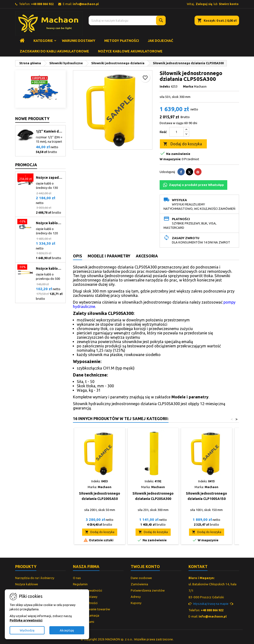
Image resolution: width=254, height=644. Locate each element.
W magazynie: (170, 159)
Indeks (165, 86)
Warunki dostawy (79, 41)
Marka (188, 86)
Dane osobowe (141, 578)
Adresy (136, 597)
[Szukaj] (127, 20)
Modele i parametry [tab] (109, 256)
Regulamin (80, 584)
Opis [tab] (78, 256)
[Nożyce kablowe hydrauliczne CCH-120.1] (25, 222)
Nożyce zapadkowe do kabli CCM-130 (50, 178)
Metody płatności (122, 41)
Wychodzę (27, 630)
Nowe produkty (32, 119)
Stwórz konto (229, 4)
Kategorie (43, 41)
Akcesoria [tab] (147, 256)
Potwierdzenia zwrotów (148, 590)
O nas (77, 578)
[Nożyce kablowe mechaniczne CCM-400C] (25, 268)
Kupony (136, 603)
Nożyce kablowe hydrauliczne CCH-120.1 (50, 223)
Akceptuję (67, 630)
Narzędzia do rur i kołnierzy (35, 578)
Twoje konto (145, 567)
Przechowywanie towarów (91, 609)
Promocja (26, 165)
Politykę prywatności (26, 620)
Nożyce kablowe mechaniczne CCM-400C (50, 268)
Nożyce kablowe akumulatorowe (130, 51)
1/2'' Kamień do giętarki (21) (50, 131)
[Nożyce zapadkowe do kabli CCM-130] (25, 178)
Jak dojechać (160, 41)
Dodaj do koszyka (183, 144)
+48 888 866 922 (42, 4)
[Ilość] (176, 132)
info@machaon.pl (86, 4)
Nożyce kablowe (27, 584)
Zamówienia (139, 584)
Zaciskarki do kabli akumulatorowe (54, 51)
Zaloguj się (204, 4)
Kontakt (198, 567)
